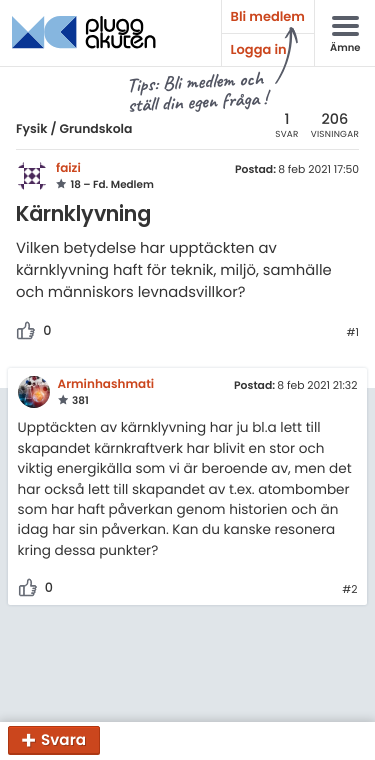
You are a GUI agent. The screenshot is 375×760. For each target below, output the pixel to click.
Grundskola (95, 129)
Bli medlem (268, 16)
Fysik (32, 129)
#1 (352, 333)
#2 (349, 590)
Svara (63, 740)
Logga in (259, 49)
